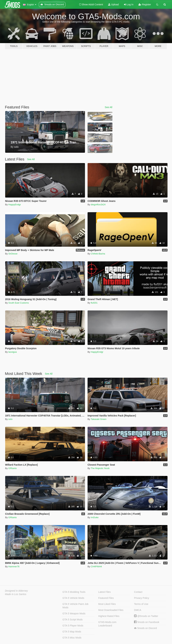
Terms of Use (141, 604)
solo (10, 419)
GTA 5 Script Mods (73, 620)
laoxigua (12, 352)
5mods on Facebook (147, 622)
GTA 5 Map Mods (72, 632)
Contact (138, 592)
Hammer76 (14, 567)
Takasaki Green (99, 419)
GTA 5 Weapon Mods (74, 613)
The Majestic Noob (100, 468)
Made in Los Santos (16, 594)
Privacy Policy (142, 598)
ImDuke (95, 517)
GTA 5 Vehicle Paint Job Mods (75, 606)
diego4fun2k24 (98, 205)
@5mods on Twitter (146, 616)
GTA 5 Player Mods (73, 626)
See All (109, 107)
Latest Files (104, 592)
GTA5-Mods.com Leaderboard (107, 624)
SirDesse (13, 254)
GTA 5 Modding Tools (74, 592)
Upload (113, 4)
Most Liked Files (107, 604)
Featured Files (106, 598)
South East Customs (19, 303)
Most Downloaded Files (111, 610)
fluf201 (94, 303)
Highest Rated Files (109, 616)
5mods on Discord (145, 628)
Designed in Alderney (16, 591)
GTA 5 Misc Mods (72, 638)
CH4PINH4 (96, 567)
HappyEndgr (15, 205)
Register (145, 4)
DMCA (138, 610)
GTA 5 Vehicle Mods (73, 598)
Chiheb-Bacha (98, 254)
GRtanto (12, 468)
